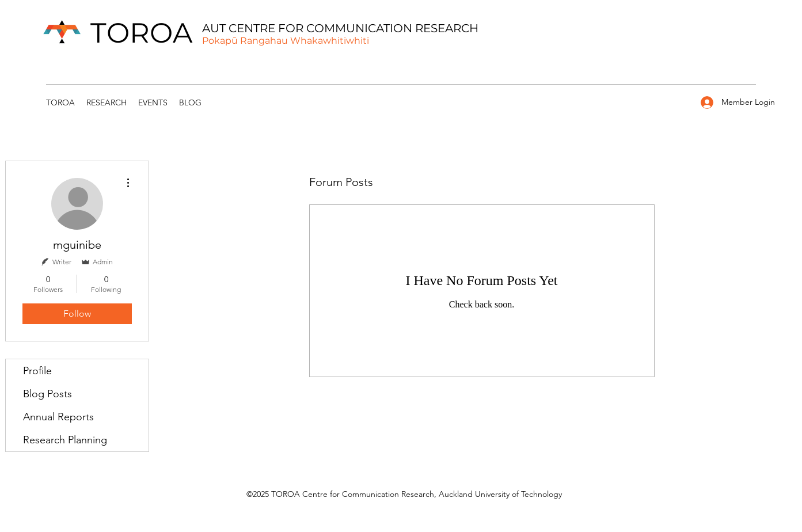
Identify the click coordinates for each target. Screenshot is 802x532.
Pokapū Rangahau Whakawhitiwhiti (286, 41)
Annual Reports (58, 417)
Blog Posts (47, 394)
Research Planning (65, 440)
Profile (37, 371)
